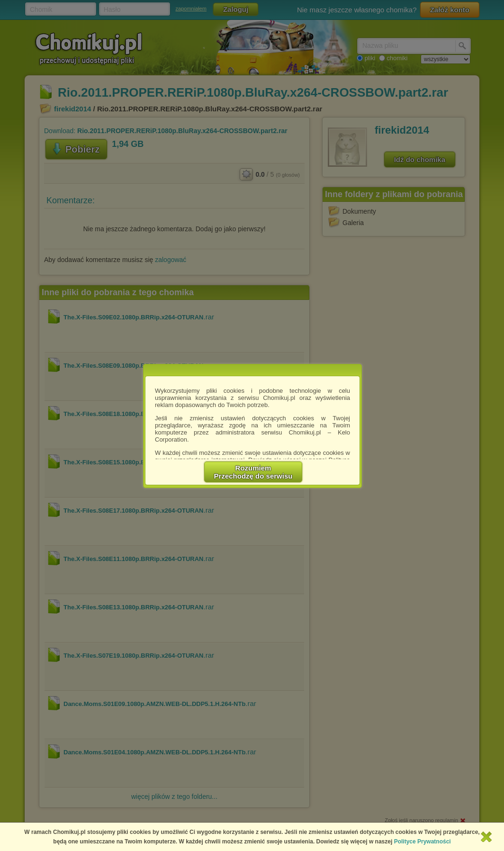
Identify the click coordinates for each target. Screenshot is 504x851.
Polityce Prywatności (423, 842)
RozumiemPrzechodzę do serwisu (253, 472)
